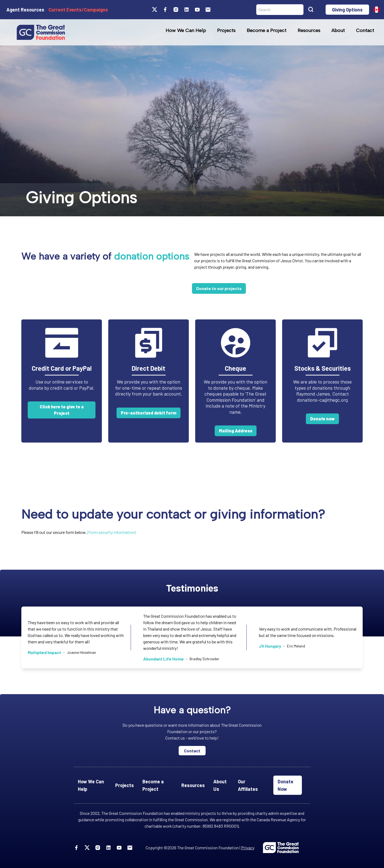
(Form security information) (111, 532)
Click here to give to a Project (62, 410)
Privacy (248, 848)
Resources (309, 30)
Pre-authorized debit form (149, 413)
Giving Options (347, 10)
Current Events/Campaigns (78, 10)
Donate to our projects (219, 288)
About (338, 30)
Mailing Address (236, 431)
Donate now (322, 419)
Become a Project (267, 30)
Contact (365, 30)
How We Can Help (186, 30)
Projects (226, 30)
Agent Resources (25, 10)
